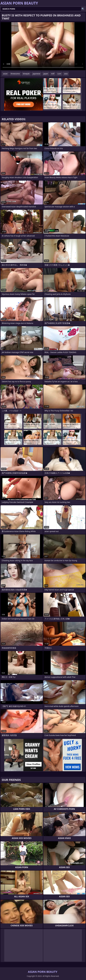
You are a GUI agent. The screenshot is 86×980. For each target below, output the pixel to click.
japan (46, 74)
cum (59, 74)
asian (5, 74)
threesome (15, 74)
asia (66, 74)
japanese (36, 74)
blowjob (26, 74)
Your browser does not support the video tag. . (43, 46)
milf (53, 74)
